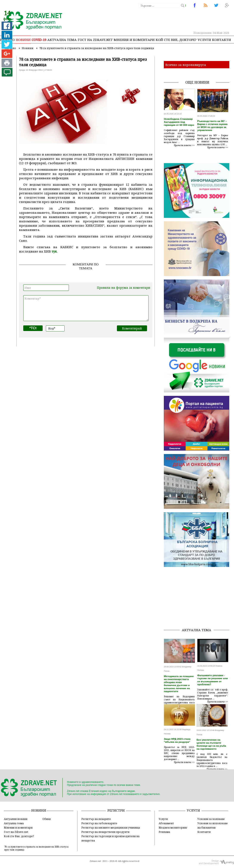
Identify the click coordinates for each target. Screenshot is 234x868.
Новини (23, 40)
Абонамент (166, 823)
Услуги (204, 40)
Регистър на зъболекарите (99, 823)
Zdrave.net (95, 861)
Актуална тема (62, 40)
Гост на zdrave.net (95, 40)
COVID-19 (39, 40)
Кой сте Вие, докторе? (176, 40)
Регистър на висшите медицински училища (111, 827)
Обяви (46, 819)
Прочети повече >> (184, 145)
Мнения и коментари (134, 40)
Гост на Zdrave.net (16, 832)
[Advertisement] (199, 597)
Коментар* (86, 308)
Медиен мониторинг (173, 827)
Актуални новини (16, 819)
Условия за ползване (211, 819)
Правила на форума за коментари (124, 288)
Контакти (222, 40)
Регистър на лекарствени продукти (105, 832)
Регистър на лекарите (96, 819)
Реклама (164, 832)
